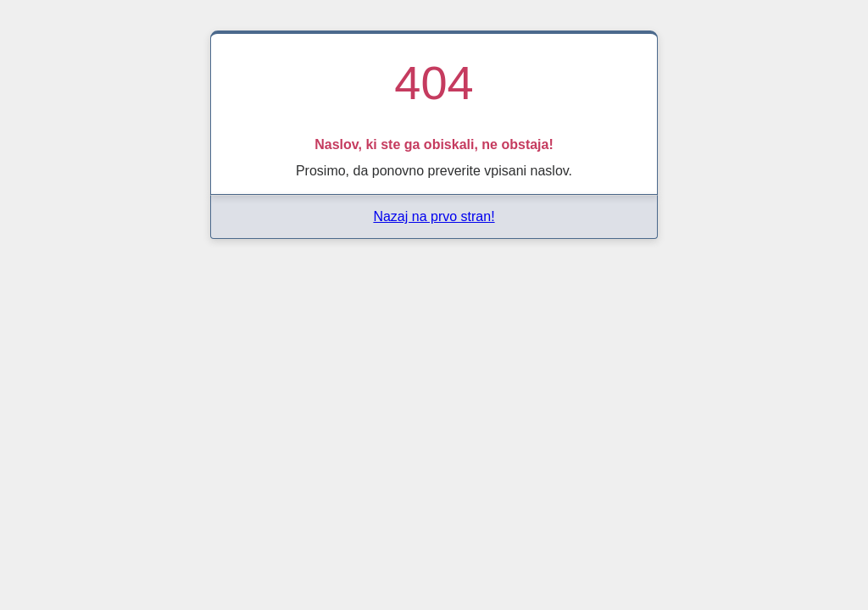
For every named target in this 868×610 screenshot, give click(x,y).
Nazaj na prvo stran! (434, 216)
